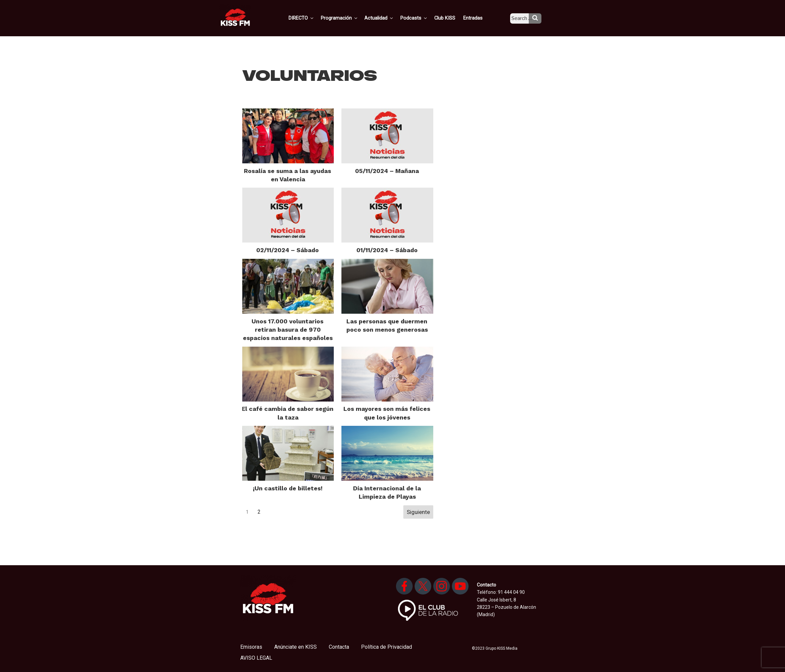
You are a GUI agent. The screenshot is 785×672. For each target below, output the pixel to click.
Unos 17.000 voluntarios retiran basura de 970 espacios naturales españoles (288, 330)
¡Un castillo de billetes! (288, 488)
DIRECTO (312, 18)
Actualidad (388, 18)
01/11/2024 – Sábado (387, 250)
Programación (349, 18)
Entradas (477, 18)
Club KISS (450, 18)
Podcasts (421, 18)
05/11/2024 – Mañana (387, 171)
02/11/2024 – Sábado (288, 250)
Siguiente (418, 512)
